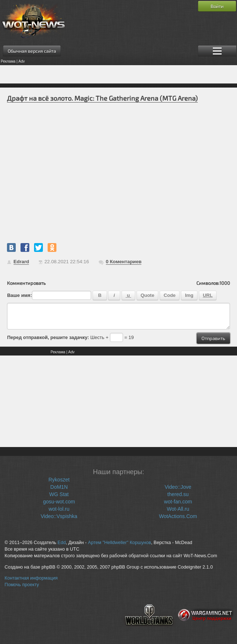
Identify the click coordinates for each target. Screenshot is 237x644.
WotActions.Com (178, 516)
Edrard (21, 262)
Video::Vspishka (59, 516)
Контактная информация (31, 578)
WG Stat (59, 494)
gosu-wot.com (59, 502)
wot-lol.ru (59, 509)
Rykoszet (59, 480)
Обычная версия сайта (32, 51)
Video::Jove (178, 487)
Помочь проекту (22, 585)
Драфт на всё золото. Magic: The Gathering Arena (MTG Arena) (102, 98)
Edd (62, 543)
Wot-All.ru (178, 509)
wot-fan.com (178, 502)
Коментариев (124, 262)
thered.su (178, 494)
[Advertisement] (118, 74)
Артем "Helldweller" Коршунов (119, 543)
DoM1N (59, 487)
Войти (217, 6)
